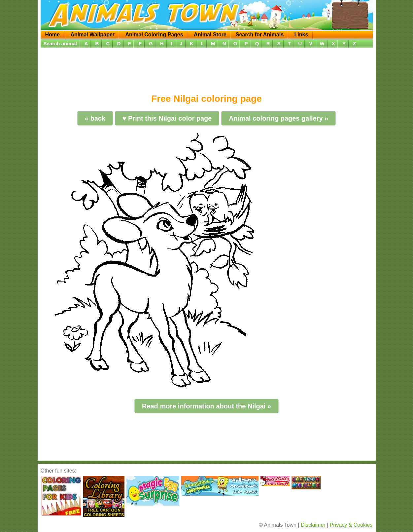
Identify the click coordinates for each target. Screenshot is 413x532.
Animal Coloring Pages (154, 35)
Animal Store (210, 35)
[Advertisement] (207, 68)
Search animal (60, 43)
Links (301, 35)
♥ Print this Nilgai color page (167, 118)
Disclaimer (313, 525)
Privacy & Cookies (351, 525)
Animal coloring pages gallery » (278, 118)
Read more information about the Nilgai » (206, 406)
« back (95, 118)
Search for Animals (260, 35)
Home (52, 35)
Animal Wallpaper (92, 35)
